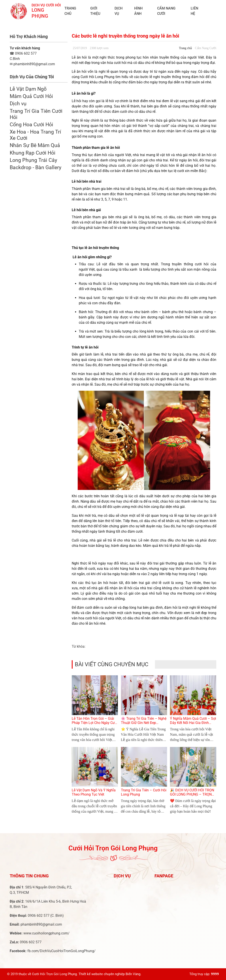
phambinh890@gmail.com (41, 924)
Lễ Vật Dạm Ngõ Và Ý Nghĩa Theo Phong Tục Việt (94, 792)
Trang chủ (70, 11)
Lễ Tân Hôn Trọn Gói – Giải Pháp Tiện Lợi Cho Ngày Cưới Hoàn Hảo (95, 723)
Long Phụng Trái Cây (33, 160)
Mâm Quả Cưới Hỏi (31, 96)
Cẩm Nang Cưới (166, 11)
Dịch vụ (119, 11)
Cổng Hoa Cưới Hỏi (31, 124)
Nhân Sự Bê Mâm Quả (35, 145)
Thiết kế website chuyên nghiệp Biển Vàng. (110, 974)
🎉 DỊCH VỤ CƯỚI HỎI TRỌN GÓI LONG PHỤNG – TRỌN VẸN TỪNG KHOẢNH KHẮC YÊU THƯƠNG (192, 797)
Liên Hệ (194, 11)
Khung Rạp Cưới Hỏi (33, 153)
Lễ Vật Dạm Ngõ (28, 89)
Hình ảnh (138, 11)
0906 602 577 (23, 53)
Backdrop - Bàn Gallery (36, 167)
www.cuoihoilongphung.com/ (46, 933)
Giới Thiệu (95, 11)
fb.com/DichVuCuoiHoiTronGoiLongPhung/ (61, 951)
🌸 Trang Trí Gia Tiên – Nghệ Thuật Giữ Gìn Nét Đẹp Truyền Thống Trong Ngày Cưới (144, 725)
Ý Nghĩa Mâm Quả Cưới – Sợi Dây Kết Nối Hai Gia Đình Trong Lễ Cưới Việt (193, 723)
